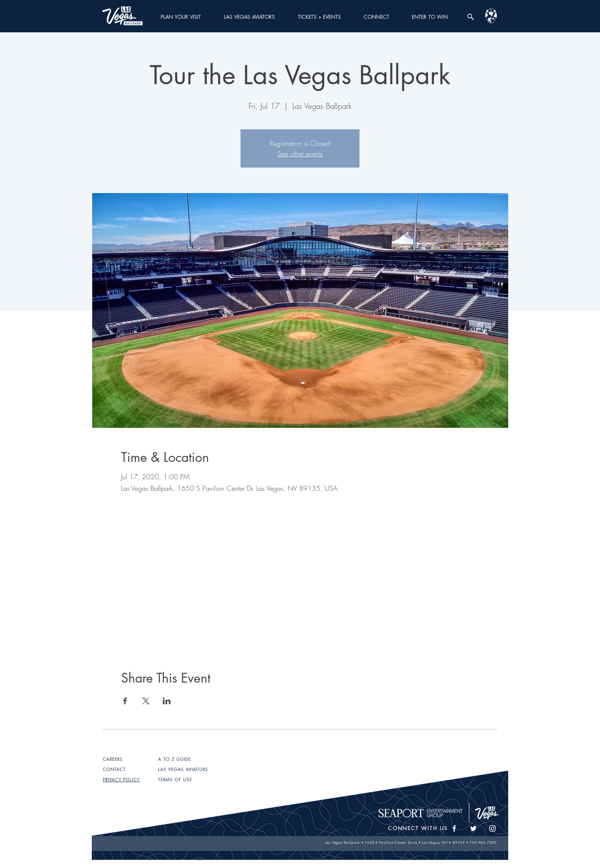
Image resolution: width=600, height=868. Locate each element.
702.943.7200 (483, 842)
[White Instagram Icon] (492, 828)
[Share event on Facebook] (125, 701)
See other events (300, 154)
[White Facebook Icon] (454, 828)
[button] (181, 17)
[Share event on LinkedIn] (167, 701)
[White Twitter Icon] (473, 828)
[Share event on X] (146, 701)
